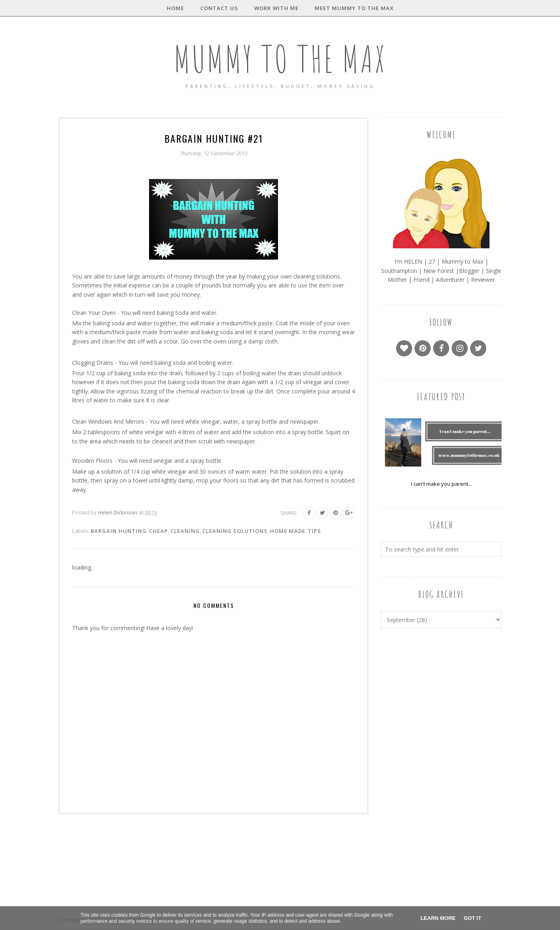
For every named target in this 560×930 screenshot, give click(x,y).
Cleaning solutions (235, 531)
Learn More (438, 918)
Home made (288, 531)
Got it (472, 918)
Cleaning (185, 531)
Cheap (159, 531)
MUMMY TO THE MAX (280, 59)
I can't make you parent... (441, 484)
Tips (314, 531)
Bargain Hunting (119, 531)
